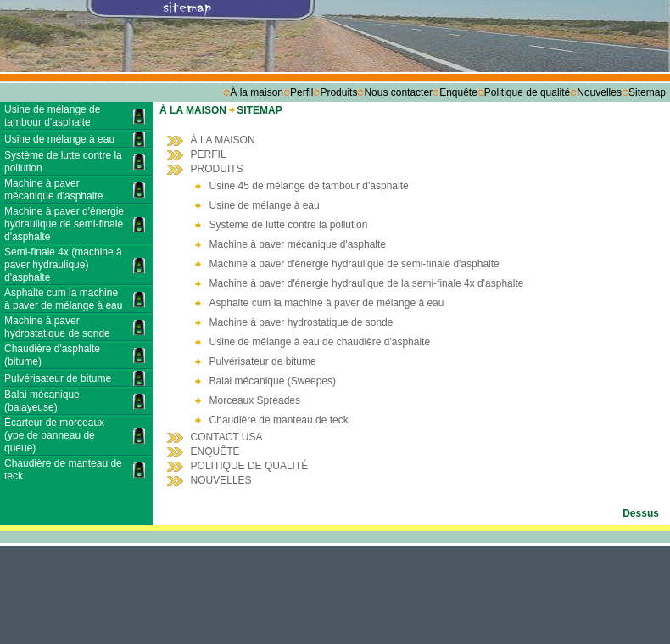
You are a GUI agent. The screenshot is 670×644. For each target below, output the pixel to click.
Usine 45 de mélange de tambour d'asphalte (309, 186)
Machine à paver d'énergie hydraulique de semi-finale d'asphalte (64, 224)
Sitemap (647, 92)
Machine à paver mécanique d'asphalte (53, 190)
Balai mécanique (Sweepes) (273, 381)
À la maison (257, 92)
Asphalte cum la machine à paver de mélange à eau (63, 299)
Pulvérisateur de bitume (58, 378)
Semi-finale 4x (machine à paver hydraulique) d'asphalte (63, 265)
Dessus (641, 513)
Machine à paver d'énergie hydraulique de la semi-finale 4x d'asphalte (367, 283)
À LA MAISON (194, 110)
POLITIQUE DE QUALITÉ (250, 466)
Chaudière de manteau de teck (279, 420)
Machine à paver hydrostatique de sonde (57, 327)
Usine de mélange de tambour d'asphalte (52, 116)
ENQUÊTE (215, 451)
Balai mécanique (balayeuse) (42, 401)
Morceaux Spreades (255, 400)
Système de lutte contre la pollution (289, 225)
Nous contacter (398, 92)
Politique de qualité (527, 92)
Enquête (458, 92)
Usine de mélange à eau (59, 139)
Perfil (301, 92)
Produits (338, 92)
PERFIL (209, 154)
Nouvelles (599, 92)
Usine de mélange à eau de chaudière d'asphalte (320, 342)
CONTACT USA (227, 437)
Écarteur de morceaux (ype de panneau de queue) (54, 435)
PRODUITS (217, 169)
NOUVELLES (221, 480)
